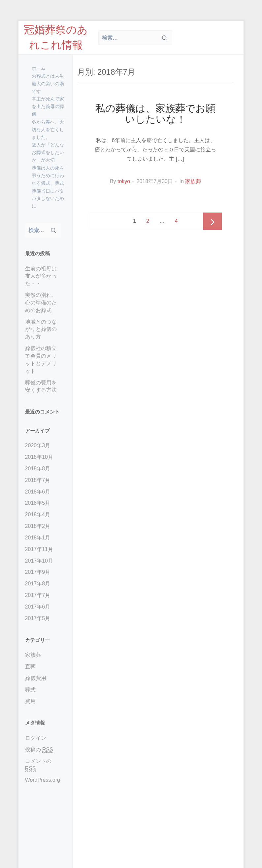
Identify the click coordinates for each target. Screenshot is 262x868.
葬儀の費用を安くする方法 (41, 386)
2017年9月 (38, 572)
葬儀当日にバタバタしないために (48, 199)
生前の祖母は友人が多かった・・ (41, 276)
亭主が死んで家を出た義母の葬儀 (48, 106)
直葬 (30, 667)
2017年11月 (39, 549)
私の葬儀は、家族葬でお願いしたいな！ (155, 114)
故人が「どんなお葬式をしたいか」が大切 (48, 152)
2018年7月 (38, 480)
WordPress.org (43, 780)
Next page (213, 222)
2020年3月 (38, 445)
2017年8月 (38, 584)
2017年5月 (38, 618)
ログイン (36, 738)
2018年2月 (38, 526)
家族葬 (33, 655)
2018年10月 (39, 457)
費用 (30, 701)
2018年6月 (38, 492)
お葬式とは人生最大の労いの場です (48, 84)
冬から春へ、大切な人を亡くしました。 (48, 130)
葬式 (30, 690)
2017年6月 (38, 607)
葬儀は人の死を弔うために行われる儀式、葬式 (48, 176)
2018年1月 (38, 538)
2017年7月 (38, 595)
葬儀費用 (36, 678)
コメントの (38, 765)
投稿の (39, 750)
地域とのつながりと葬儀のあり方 (41, 329)
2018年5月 (38, 503)
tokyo (124, 181)
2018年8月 (38, 469)
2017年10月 (39, 561)
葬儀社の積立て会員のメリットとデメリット (41, 360)
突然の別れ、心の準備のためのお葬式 (41, 303)
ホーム (39, 68)
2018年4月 (38, 514)
